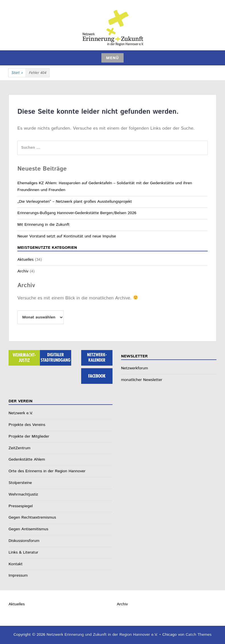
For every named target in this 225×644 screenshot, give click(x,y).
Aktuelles (25, 260)
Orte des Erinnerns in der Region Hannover (47, 471)
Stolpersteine (20, 483)
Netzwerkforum (135, 368)
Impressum (18, 575)
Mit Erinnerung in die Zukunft (43, 225)
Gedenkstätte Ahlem (27, 459)
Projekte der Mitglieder (29, 436)
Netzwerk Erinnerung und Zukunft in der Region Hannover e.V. (102, 635)
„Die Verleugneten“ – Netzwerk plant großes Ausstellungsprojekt (75, 202)
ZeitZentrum (20, 448)
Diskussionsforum (24, 541)
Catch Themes (199, 635)
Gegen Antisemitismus (28, 529)
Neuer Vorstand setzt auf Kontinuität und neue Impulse (67, 236)
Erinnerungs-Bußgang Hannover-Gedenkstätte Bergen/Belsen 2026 (77, 213)
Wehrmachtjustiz (23, 494)
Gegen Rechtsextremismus (32, 517)
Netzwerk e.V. (21, 413)
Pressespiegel (21, 506)
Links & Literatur (23, 552)
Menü (112, 58)
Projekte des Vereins (27, 425)
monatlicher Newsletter (142, 380)
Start (17, 73)
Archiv (23, 271)
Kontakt (16, 564)
